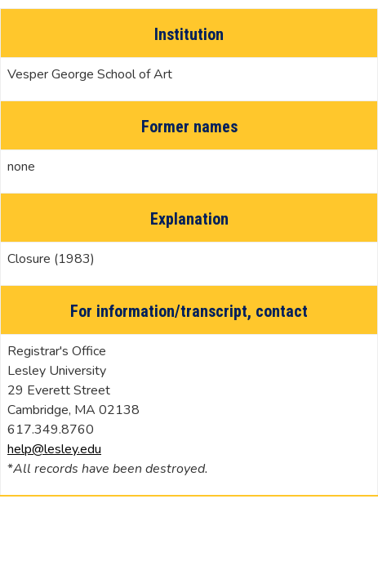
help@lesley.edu (54, 449)
